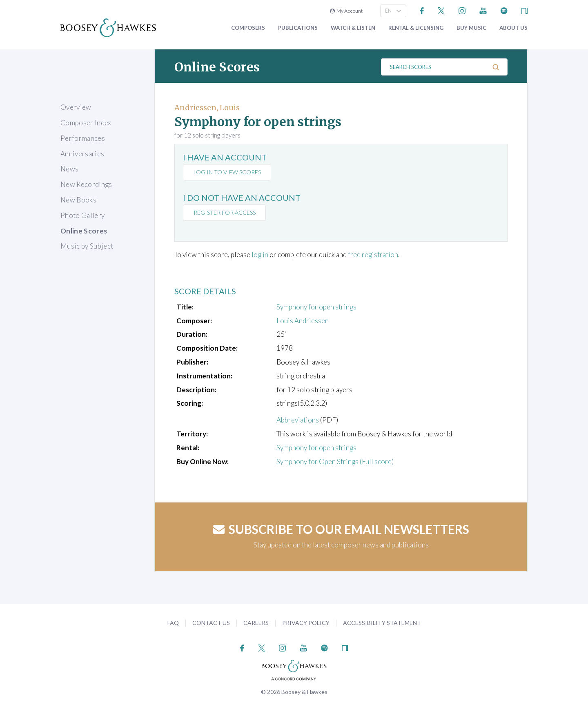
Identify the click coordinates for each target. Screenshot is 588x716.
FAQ (173, 623)
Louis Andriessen (303, 321)
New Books (78, 200)
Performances (83, 138)
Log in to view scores (227, 172)
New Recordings (86, 184)
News (69, 169)
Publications (298, 28)
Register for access (225, 212)
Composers (248, 28)
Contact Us (211, 623)
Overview (76, 107)
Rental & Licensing (416, 28)
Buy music (471, 28)
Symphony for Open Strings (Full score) (335, 461)
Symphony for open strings (316, 307)
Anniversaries (82, 154)
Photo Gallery (82, 215)
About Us (513, 28)
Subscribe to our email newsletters (341, 529)
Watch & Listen (353, 28)
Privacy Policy (306, 623)
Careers (256, 623)
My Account (346, 11)
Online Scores (84, 231)
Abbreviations (298, 420)
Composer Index (86, 123)
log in (260, 255)
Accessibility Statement (382, 623)
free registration (373, 255)
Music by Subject (87, 246)
